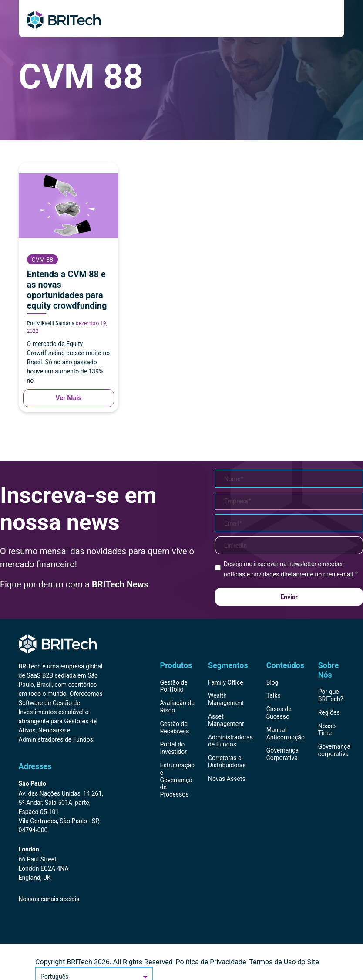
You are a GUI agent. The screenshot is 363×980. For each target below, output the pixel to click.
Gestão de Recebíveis (175, 727)
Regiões (329, 712)
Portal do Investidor (174, 748)
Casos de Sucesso (279, 713)
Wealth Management (226, 699)
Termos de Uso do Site (284, 962)
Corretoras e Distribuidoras (227, 761)
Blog (272, 682)
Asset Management (226, 720)
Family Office (226, 682)
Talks (274, 695)
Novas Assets (227, 779)
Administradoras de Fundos (230, 741)
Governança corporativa (334, 750)
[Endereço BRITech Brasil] (61, 807)
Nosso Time (327, 730)
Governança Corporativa (282, 754)
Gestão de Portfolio (174, 686)
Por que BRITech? (331, 695)
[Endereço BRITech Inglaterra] (61, 864)
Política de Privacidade (211, 962)
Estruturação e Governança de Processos (178, 780)
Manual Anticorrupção (286, 734)
